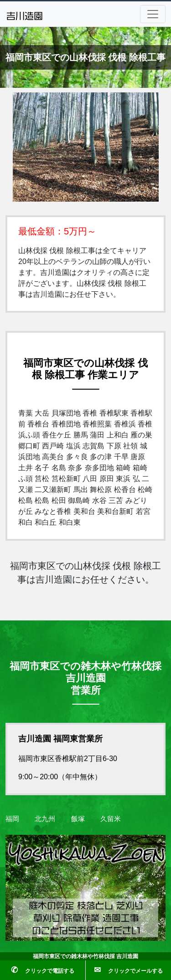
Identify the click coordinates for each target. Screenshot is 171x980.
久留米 (111, 819)
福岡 (12, 819)
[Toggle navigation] (153, 14)
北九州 (45, 819)
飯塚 (78, 819)
